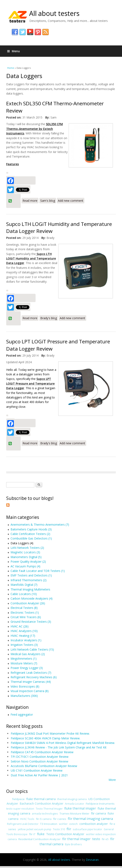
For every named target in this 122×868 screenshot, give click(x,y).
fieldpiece (18, 799)
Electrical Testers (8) (24, 608)
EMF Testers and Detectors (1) (31, 575)
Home (11, 68)
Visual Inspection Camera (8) (30, 691)
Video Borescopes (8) (25, 686)
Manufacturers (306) (24, 696)
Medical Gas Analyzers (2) (28, 654)
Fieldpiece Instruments (100, 804)
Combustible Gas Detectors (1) (31, 538)
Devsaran (92, 860)
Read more (30, 200)
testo (96, 839)
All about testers (54, 13)
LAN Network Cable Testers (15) (32, 649)
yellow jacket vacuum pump (35, 829)
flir (69, 829)
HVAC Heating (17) (23, 636)
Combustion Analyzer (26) (28, 603)
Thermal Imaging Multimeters (30, 589)
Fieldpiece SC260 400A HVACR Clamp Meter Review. (45, 738)
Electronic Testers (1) (25, 612)
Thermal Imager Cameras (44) (31, 682)
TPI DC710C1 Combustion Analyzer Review (40, 757)
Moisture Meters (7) (24, 663)
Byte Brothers (73, 844)
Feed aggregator (22, 714)
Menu (14, 51)
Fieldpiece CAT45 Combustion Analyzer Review (42, 752)
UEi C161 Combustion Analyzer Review (37, 770)
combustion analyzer (94, 824)
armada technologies (45, 814)
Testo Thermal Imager (49, 809)
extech (74, 824)
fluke (41, 834)
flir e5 (105, 839)
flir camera (98, 813)
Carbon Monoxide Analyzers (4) (32, 598)
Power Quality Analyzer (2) (28, 561)
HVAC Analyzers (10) (24, 631)
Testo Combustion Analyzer (65, 834)
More (112, 780)
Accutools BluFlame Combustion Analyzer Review (44, 766)
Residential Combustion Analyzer (39, 839)
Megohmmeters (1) (24, 659)
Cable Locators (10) (24, 594)
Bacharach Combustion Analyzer (41, 803)
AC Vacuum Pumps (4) (25, 566)
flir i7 (32, 834)
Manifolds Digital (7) (24, 585)
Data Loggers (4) (22, 543)
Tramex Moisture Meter (74, 813)
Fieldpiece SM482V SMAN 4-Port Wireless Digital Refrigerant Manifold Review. (63, 743)
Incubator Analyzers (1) (26, 640)
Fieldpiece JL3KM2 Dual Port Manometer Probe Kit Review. (50, 733)
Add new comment (71, 201)
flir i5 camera (44, 819)
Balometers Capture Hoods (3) (31, 529)
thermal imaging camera (72, 799)
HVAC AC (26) (20, 626)
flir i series (60, 819)
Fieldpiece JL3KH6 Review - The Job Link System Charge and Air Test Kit (59, 747)
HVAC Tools (27, 819)
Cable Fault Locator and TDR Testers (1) (38, 571)
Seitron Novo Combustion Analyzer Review (39, 761)
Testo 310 (59, 829)
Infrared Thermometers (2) (29, 580)
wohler (63, 824)
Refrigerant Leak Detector (23, 824)
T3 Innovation (49, 824)
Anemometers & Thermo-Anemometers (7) (40, 525)
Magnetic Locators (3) (25, 552)
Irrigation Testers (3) (24, 645)
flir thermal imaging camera (90, 819)
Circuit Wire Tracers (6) (26, 617)
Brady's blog (49, 318)
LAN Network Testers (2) (27, 548)
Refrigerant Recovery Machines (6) (34, 677)
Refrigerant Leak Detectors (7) (31, 673)
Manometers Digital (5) (26, 557)
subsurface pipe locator (87, 829)
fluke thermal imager (80, 808)
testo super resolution (20, 809)
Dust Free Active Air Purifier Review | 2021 (39, 775)
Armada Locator (75, 804)
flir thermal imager (76, 839)
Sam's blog (48, 201)
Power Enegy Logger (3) (27, 668)
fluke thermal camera (41, 799)
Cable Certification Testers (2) (30, 534)
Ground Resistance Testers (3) (31, 622)
